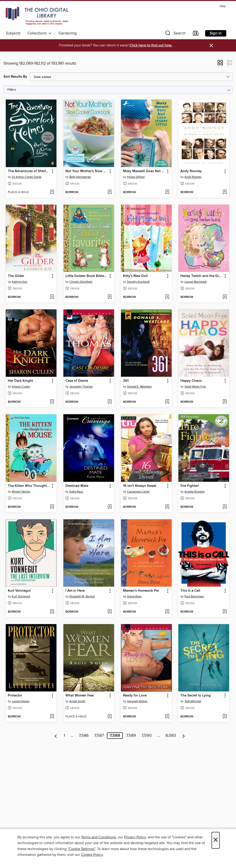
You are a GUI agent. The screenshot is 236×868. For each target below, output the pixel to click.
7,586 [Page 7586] (84, 736)
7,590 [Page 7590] (147, 736)
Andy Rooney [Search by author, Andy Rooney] (193, 177)
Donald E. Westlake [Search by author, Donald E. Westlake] (139, 387)
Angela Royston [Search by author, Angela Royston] (195, 492)
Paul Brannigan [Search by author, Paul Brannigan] (194, 597)
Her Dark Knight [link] (20, 381)
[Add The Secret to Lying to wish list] (225, 717)
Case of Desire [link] (77, 381)
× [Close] (216, 840)
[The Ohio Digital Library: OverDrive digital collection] (37, 16)
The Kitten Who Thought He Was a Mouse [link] (29, 486)
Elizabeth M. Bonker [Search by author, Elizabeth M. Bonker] (82, 597)
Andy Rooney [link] (191, 171)
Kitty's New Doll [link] (135, 276)
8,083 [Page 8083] (171, 736)
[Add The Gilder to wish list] (52, 297)
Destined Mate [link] (77, 486)
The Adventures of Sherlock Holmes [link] (29, 171)
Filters (12, 90)
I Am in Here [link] (75, 591)
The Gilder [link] (16, 276)
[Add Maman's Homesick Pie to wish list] (167, 612)
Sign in (216, 33)
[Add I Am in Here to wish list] (110, 612)
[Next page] (184, 736)
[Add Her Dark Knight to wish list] (52, 402)
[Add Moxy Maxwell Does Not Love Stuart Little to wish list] (167, 192)
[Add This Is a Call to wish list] (225, 612)
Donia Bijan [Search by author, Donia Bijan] (134, 597)
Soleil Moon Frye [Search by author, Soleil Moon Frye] (195, 387)
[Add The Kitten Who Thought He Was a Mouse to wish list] (52, 507)
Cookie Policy (92, 855)
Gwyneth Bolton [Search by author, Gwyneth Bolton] (137, 701)
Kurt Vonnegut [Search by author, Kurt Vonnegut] (21, 597)
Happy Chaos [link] (191, 381)
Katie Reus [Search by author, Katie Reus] (76, 492)
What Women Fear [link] (80, 696)
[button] (175, 34)
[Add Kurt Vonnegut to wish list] (52, 612)
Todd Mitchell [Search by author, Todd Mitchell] (193, 701)
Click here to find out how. (151, 45)
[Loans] (196, 34)
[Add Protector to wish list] (52, 717)
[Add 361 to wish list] (167, 402)
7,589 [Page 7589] (131, 736)
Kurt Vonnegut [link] (19, 591)
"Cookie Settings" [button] (81, 849)
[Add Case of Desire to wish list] (110, 402)
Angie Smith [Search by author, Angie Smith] (77, 701)
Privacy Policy (135, 837)
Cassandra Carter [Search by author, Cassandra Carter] (138, 492)
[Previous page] (56, 736)
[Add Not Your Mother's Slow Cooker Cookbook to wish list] (110, 192)
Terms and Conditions (99, 837)
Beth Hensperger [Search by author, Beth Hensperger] (80, 177)
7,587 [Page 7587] (99, 736)
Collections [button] (40, 33)
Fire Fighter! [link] (190, 486)
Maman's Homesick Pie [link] (141, 591)
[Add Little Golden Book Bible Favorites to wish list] (110, 297)
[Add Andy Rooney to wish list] (225, 192)
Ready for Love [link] (135, 696)
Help (223, 6)
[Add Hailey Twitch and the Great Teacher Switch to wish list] (225, 297)
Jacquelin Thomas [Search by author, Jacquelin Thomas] (81, 387)
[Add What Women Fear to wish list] (110, 717)
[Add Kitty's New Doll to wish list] (167, 297)
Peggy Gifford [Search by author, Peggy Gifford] (136, 177)
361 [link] (126, 381)
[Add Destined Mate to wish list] (110, 507)
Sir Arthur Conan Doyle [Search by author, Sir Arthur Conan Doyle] (27, 177)
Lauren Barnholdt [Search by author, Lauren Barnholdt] (195, 282)
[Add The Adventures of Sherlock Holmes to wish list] (52, 192)
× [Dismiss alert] (211, 46)
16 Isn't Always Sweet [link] (140, 486)
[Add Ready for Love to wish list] (167, 717)
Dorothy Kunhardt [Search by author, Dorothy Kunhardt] (138, 282)
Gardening (68, 33)
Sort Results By (15, 77)
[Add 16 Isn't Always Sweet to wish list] (167, 507)
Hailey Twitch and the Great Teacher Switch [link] (202, 276)
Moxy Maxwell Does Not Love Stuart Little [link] (144, 171)
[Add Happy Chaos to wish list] (225, 402)
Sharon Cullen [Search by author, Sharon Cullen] (21, 387)
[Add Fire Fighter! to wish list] (225, 507)
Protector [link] (15, 696)
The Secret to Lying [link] (196, 696)
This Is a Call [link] (190, 591)
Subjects (13, 33)
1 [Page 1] (64, 736)
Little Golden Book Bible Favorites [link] (87, 276)
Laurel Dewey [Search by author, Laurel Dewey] (21, 701)
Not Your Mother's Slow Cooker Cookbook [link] (87, 171)
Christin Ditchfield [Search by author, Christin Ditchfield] (81, 282)
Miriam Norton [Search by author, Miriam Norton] (21, 492)
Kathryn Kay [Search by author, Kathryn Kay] (19, 282)
